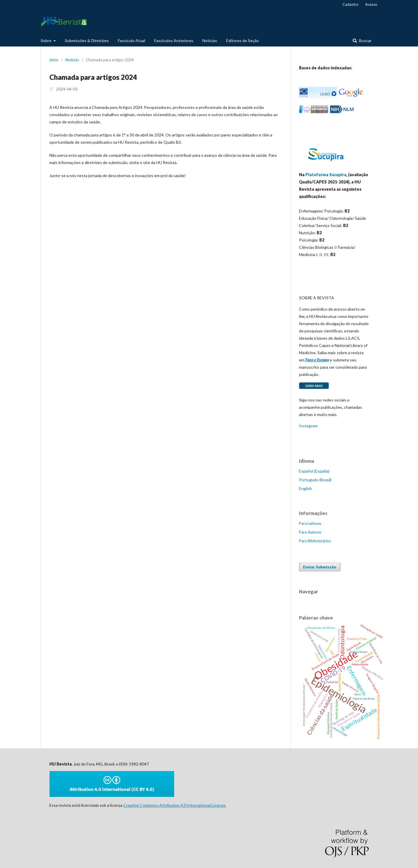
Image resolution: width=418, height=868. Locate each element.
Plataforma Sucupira (326, 175)
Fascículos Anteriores (174, 40)
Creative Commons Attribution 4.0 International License (175, 805)
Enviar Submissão (320, 567)
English (306, 488)
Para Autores (310, 532)
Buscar (365, 40)
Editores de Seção (243, 40)
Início (54, 60)
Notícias (210, 40)
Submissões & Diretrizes (87, 40)
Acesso (371, 4)
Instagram (308, 426)
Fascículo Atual (131, 40)
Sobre (46, 40)
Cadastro (351, 4)
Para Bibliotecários (315, 541)
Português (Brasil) (315, 480)
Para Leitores (310, 523)
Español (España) (314, 471)
